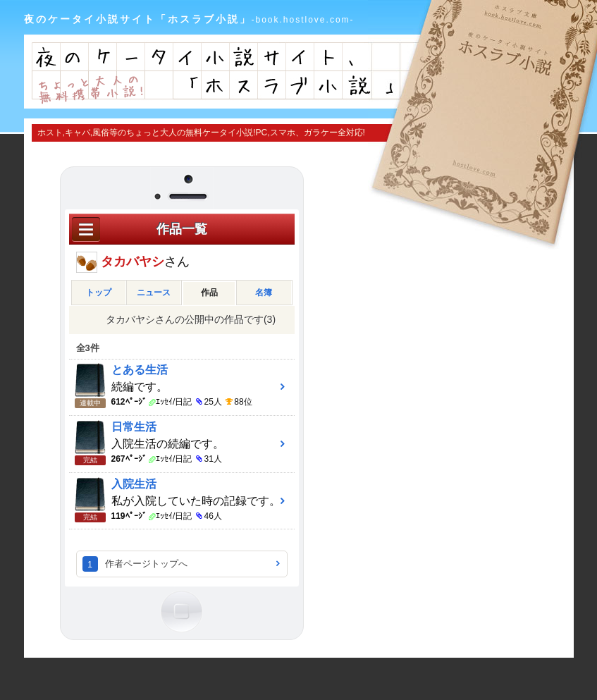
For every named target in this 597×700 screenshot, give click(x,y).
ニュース (154, 293)
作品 (209, 293)
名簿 (264, 293)
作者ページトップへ (146, 564)
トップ (99, 293)
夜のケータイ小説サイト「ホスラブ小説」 (189, 19)
